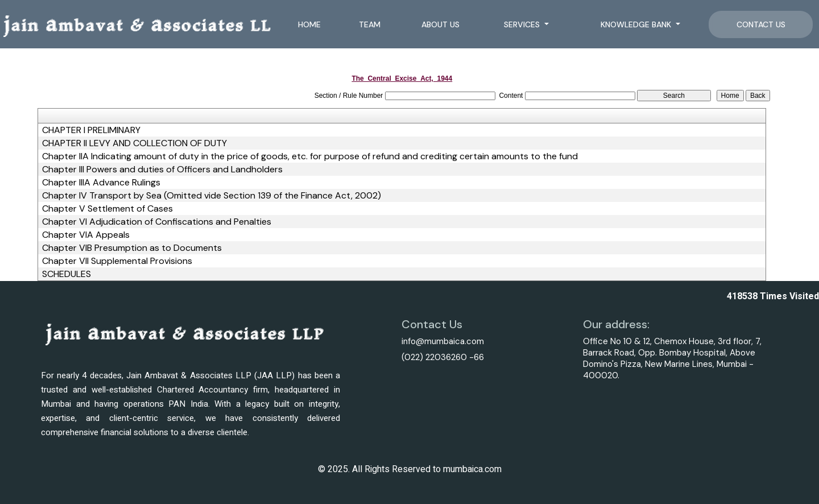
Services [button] (523, 24)
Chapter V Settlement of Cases (107, 209)
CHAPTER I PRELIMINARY (91, 130)
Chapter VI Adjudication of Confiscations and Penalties (157, 222)
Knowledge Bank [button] (637, 24)
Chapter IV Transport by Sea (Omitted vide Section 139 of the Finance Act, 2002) (212, 196)
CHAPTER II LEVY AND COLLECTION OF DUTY (135, 143)
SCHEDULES (67, 274)
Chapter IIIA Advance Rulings (101, 183)
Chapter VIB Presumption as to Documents (132, 248)
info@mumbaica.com (443, 341)
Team (370, 24)
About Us (440, 24)
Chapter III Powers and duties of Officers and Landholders (162, 170)
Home (309, 24)
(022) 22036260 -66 (443, 357)
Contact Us (761, 24)
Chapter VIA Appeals (86, 235)
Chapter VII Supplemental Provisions (117, 261)
